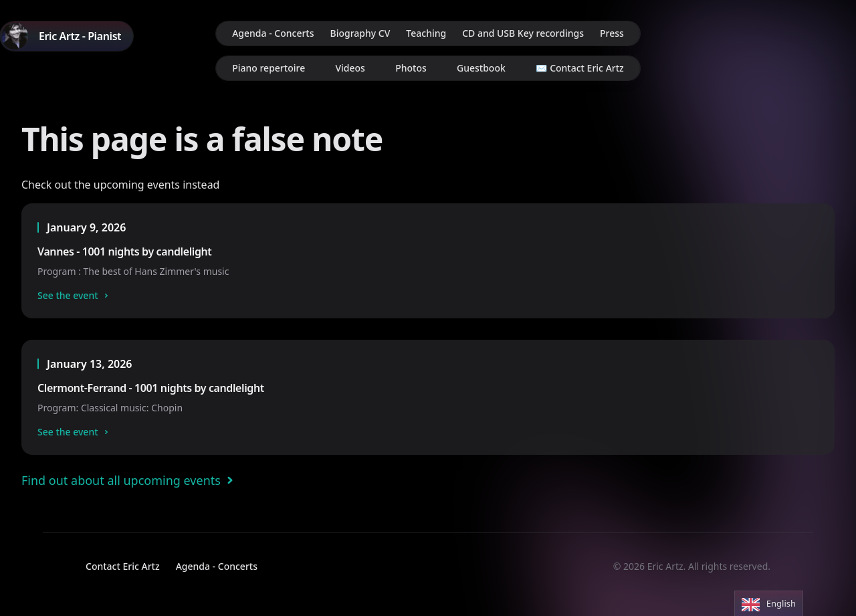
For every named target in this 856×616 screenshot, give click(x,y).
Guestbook (481, 68)
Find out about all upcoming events (130, 480)
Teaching (426, 33)
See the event (75, 295)
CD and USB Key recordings (523, 33)
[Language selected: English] (769, 604)
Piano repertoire (269, 68)
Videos (350, 68)
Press (612, 33)
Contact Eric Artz (123, 566)
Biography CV (360, 33)
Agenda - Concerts (273, 33)
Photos (411, 68)
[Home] (67, 36)
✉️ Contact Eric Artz (580, 68)
